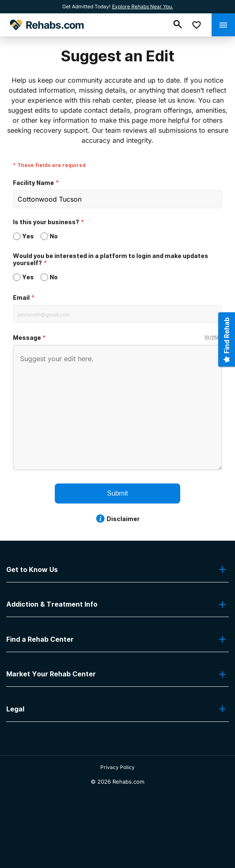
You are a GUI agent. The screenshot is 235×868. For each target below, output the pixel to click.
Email (21, 297)
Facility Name (33, 183)
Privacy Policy (117, 767)
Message (27, 338)
